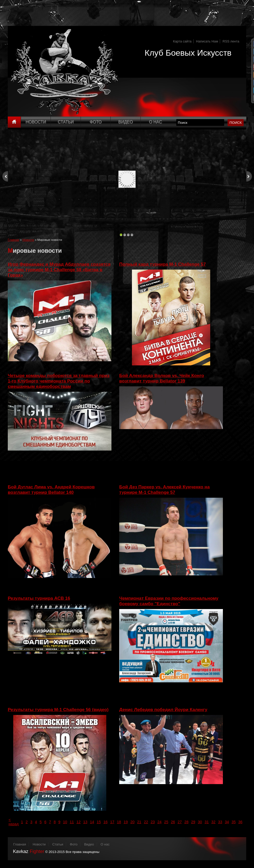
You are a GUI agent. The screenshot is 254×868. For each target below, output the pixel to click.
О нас (105, 844)
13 (85, 822)
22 (146, 822)
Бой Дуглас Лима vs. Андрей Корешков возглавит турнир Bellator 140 (51, 490)
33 (220, 822)
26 (173, 822)
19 (126, 822)
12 (79, 822)
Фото (96, 122)
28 (186, 822)
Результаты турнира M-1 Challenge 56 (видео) (58, 710)
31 (207, 822)
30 (200, 822)
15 (99, 822)
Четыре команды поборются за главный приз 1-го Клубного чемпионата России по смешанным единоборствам (59, 381)
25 (166, 822)
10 (65, 822)
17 (112, 822)
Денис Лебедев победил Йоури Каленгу (163, 710)
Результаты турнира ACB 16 (39, 598)
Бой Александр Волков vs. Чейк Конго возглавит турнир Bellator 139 (162, 378)
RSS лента (231, 41)
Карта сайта (182, 41)
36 (240, 822)
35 (234, 822)
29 (193, 822)
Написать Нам (207, 41)
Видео (125, 122)
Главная (13, 240)
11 (72, 822)
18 (119, 822)
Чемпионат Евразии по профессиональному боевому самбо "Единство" (169, 601)
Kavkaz (29, 851)
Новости (36, 122)
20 (132, 822)
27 (180, 822)
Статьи (66, 122)
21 (139, 822)
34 (227, 822)
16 (105, 822)
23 (153, 822)
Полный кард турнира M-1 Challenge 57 (163, 264)
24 (159, 822)
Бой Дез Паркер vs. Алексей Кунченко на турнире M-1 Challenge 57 (164, 490)
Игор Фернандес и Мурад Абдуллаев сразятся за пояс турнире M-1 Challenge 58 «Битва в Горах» (59, 270)
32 (213, 822)
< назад (14, 822)
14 (92, 822)
